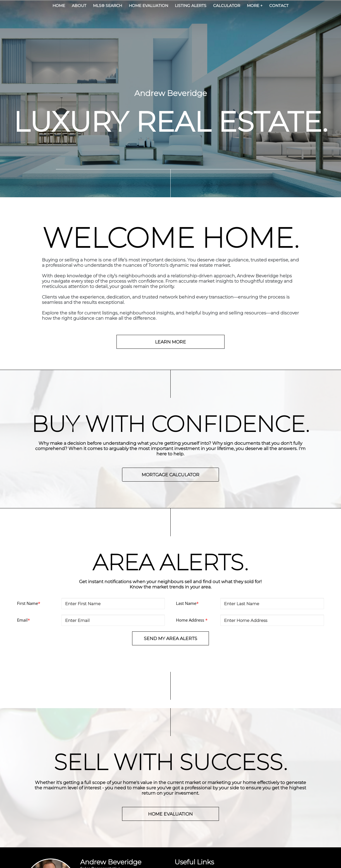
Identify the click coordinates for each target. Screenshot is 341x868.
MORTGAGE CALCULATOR (170, 475)
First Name (29, 603)
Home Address (192, 620)
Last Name (187, 603)
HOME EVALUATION (170, 814)
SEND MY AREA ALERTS (170, 639)
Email (23, 620)
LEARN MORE (170, 342)
